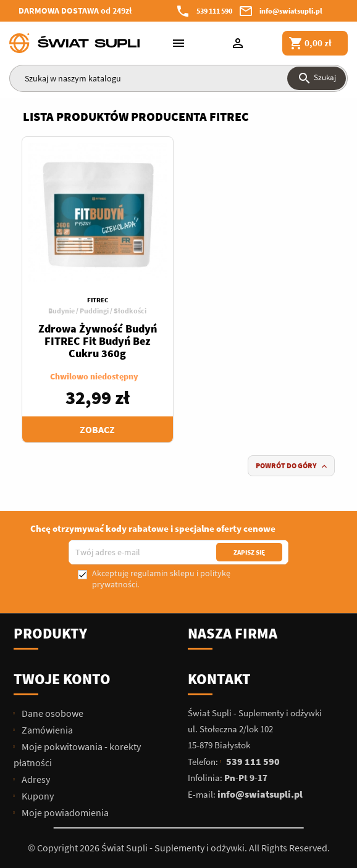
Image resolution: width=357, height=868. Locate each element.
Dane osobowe (52, 713)
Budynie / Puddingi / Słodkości (97, 311)
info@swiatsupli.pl (291, 11)
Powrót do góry (292, 466)
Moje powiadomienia (64, 812)
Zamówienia (46, 730)
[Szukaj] (178, 78)
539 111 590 (214, 11)
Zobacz (97, 429)
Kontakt (219, 679)
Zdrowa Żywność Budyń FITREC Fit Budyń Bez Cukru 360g (98, 341)
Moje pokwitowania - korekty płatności (77, 754)
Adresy (35, 779)
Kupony (37, 796)
